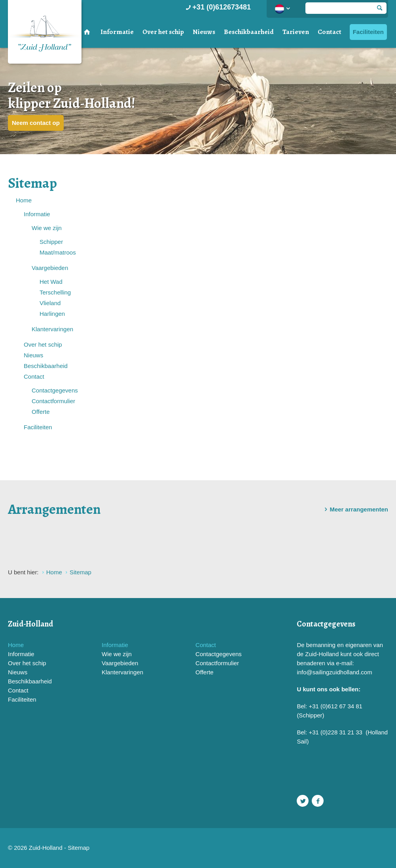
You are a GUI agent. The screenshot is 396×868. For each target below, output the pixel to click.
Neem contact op (36, 123)
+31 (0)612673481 (217, 7)
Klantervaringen (52, 329)
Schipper (51, 242)
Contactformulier (53, 401)
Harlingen (52, 314)
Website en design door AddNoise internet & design (218, 848)
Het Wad (51, 282)
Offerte (41, 412)
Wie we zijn (47, 228)
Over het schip (163, 32)
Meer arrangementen (355, 509)
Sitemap (79, 848)
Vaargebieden (50, 268)
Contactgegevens (55, 390)
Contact (330, 32)
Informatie (117, 32)
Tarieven (296, 32)
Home (24, 200)
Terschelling (55, 292)
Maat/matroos (58, 252)
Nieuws (204, 32)
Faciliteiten (368, 32)
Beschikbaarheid (249, 32)
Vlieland (50, 303)
